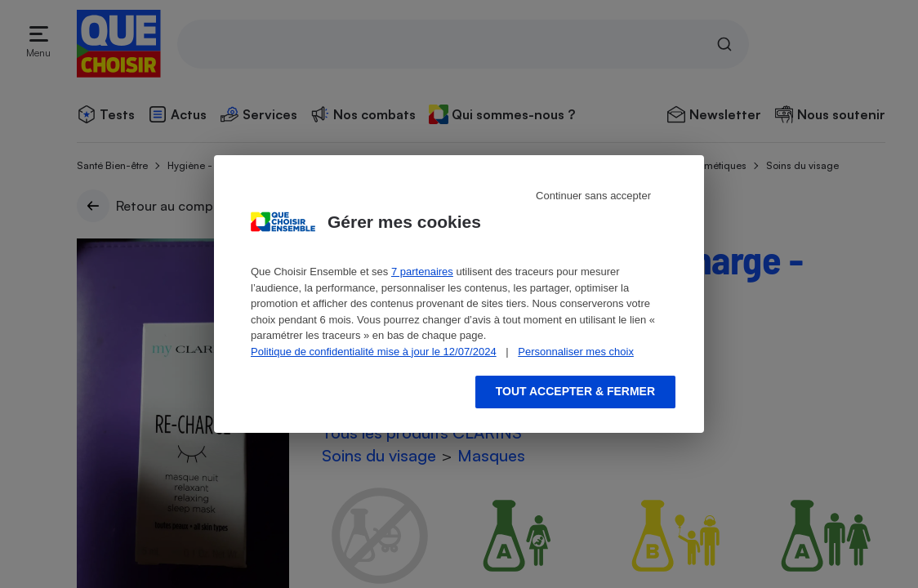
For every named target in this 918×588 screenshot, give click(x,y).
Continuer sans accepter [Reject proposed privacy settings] (593, 196)
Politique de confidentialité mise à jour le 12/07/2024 (374, 352)
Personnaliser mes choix (576, 352)
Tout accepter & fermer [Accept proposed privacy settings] (575, 391)
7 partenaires (422, 272)
